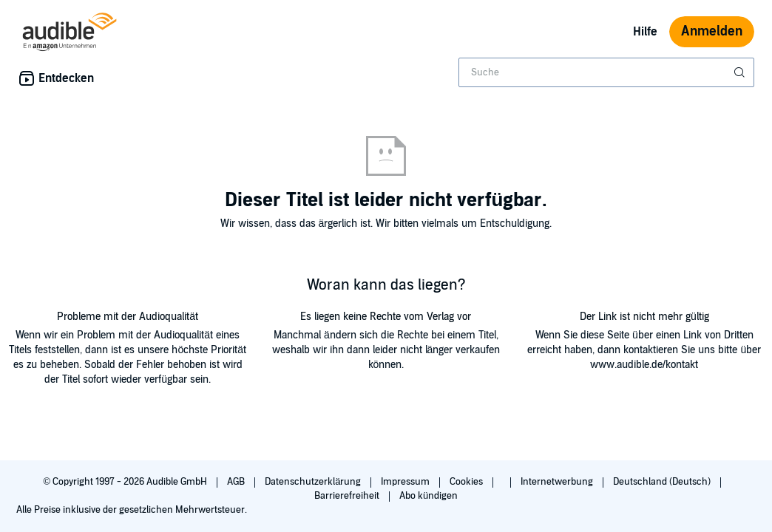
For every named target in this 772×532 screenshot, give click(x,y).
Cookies (467, 482)
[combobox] (606, 72)
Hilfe (645, 32)
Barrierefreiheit (348, 496)
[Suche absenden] (741, 72)
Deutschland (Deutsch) (663, 482)
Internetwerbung (558, 482)
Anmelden (712, 31)
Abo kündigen (429, 496)
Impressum (406, 482)
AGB (237, 482)
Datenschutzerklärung (314, 482)
